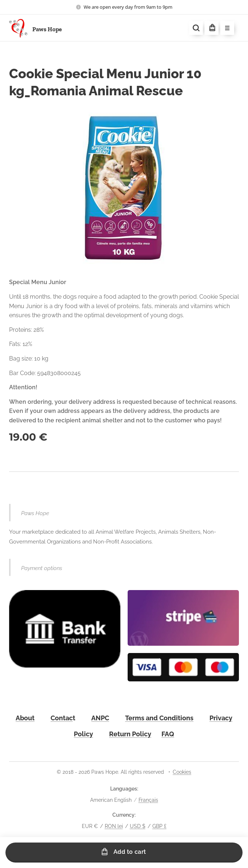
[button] (196, 28)
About (25, 718)
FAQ (168, 734)
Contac (62, 718)
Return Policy (130, 734)
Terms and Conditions (159, 718)
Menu (225, 28)
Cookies (182, 772)
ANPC (100, 718)
